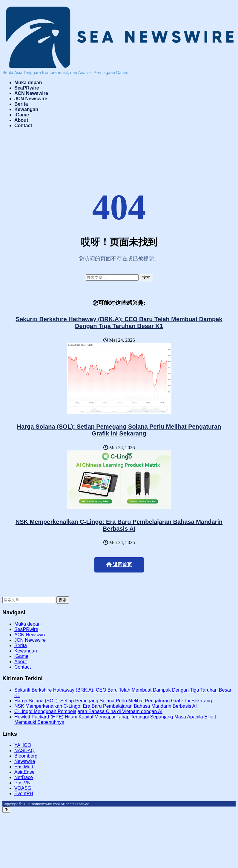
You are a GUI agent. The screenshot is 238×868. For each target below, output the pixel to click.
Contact (23, 126)
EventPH (24, 794)
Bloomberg (26, 756)
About (21, 120)
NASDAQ (24, 751)
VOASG (23, 788)
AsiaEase (24, 772)
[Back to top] (6, 810)
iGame (22, 115)
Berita (21, 104)
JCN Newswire (31, 99)
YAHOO (23, 745)
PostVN (22, 783)
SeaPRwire (27, 88)
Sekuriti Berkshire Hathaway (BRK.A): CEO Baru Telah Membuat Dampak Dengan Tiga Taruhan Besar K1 (119, 323)
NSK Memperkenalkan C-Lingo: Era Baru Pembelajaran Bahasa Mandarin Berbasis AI (119, 525)
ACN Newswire (31, 93)
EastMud (24, 767)
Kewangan (26, 109)
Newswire (25, 761)
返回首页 (119, 565)
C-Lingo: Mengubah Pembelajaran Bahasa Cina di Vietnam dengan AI (88, 711)
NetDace (24, 777)
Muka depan (28, 83)
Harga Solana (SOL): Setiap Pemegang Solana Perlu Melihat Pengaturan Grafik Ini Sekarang (119, 430)
